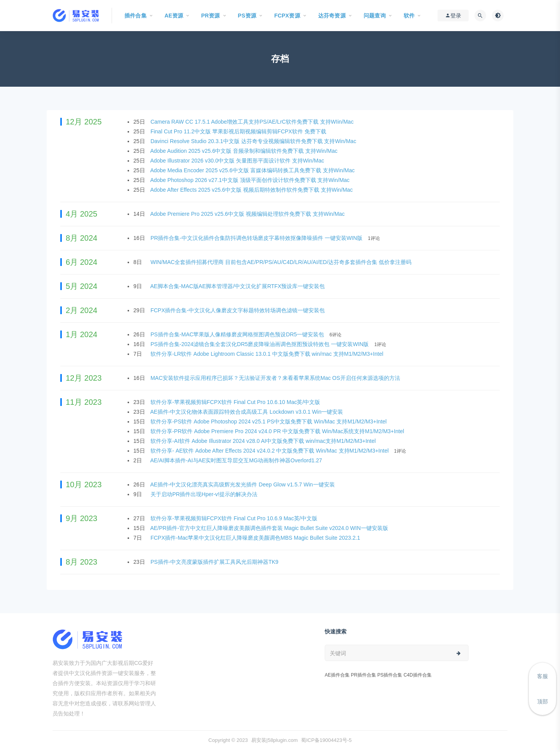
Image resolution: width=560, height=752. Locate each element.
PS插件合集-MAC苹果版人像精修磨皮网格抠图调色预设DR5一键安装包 (238, 334)
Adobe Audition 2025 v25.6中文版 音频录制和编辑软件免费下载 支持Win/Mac (244, 151)
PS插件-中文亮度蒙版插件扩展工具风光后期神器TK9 (215, 562)
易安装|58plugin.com (275, 740)
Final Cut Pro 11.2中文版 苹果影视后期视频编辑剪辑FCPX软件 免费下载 (239, 131)
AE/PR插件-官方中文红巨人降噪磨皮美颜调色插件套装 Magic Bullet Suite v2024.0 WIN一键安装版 (270, 528)
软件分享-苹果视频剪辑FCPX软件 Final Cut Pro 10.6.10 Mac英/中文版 (236, 402)
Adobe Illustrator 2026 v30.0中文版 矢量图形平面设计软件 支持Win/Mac (238, 161)
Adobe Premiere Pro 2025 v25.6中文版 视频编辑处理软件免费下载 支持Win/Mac (248, 214)
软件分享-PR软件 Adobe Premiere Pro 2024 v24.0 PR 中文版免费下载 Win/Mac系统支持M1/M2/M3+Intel (278, 431)
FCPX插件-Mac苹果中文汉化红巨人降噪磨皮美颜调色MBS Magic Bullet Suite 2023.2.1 (256, 538)
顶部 (542, 701)
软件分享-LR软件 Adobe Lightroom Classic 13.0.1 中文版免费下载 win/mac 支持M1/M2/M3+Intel (268, 354)
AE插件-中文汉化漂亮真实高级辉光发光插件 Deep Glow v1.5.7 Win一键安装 (243, 484)
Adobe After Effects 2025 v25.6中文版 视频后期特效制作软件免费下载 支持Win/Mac (252, 190)
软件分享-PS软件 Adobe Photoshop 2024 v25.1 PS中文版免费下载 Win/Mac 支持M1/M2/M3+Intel (269, 421)
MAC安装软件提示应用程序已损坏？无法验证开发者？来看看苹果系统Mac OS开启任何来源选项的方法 (276, 378)
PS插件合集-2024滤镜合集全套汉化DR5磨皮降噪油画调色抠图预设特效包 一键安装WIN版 (260, 344)
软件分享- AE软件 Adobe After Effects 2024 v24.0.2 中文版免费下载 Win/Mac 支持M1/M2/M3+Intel (270, 451)
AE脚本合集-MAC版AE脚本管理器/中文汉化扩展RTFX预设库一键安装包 (238, 286)
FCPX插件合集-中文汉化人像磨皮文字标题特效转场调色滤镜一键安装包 (238, 310)
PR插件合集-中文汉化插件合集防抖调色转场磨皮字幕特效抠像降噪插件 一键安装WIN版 (257, 238)
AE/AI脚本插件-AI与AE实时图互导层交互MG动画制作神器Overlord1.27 (237, 460)
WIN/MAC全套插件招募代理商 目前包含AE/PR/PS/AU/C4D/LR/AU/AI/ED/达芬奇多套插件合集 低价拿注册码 (282, 262)
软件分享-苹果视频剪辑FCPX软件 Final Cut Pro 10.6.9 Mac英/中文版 (235, 518)
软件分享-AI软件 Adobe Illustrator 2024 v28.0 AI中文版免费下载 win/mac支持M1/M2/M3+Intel (264, 441)
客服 (542, 676)
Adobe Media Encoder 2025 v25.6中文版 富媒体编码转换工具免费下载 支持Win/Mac (253, 170)
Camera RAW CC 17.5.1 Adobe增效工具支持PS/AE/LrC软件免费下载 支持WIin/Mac (253, 122)
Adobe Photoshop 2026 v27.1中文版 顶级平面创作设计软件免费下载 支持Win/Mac (251, 180)
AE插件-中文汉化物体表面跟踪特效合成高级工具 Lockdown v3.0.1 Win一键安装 (247, 412)
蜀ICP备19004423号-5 (326, 740)
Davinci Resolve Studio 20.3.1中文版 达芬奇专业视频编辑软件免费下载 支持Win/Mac (254, 141)
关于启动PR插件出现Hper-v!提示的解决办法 (205, 494)
